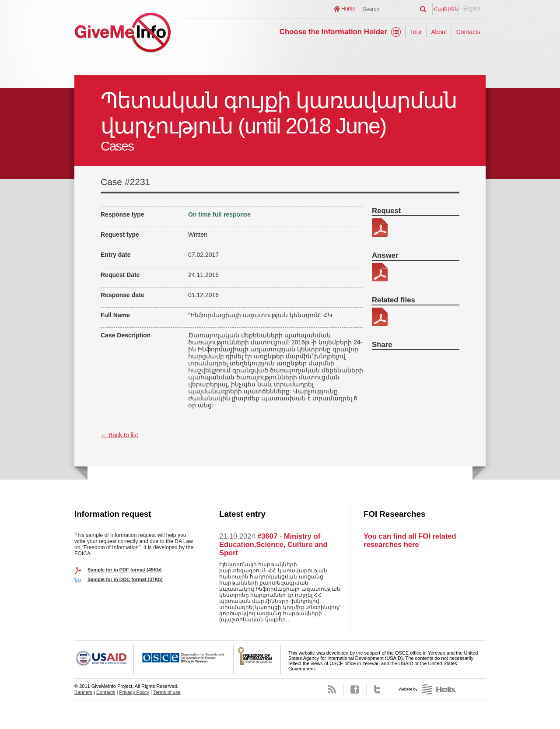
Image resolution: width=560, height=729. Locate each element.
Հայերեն (446, 9)
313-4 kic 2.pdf (380, 317)
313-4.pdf (380, 228)
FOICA (257, 659)
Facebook (355, 690)
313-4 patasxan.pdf (380, 272)
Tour (416, 32)
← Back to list (119, 435)
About (439, 32)
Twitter (378, 690)
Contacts (468, 32)
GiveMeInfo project (122, 34)
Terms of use (167, 692)
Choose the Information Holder (333, 32)
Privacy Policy (134, 692)
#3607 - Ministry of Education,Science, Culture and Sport (273, 544)
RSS (332, 690)
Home (348, 9)
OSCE (184, 659)
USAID (104, 659)
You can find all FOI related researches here (410, 540)
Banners (83, 692)
